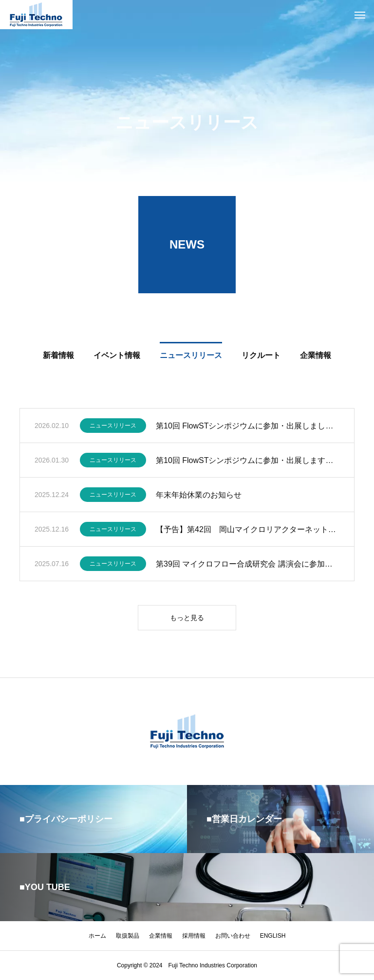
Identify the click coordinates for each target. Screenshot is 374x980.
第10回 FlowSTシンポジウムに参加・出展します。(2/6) (248, 461)
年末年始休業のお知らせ (199, 496)
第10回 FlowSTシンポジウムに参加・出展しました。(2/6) (248, 427)
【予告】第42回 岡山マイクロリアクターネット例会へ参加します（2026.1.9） (248, 530)
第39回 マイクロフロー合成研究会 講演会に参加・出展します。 (248, 565)
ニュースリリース (113, 427)
